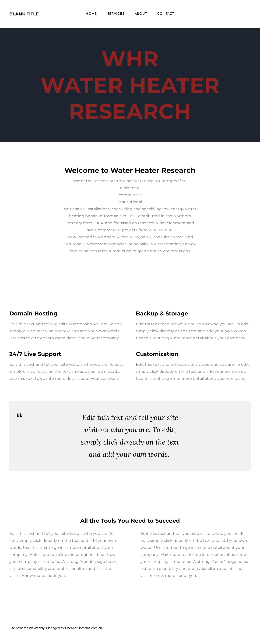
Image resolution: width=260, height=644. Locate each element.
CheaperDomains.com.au (83, 628)
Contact (166, 14)
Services (116, 14)
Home (91, 14)
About (141, 14)
